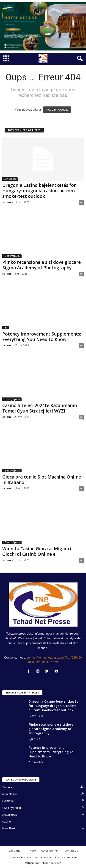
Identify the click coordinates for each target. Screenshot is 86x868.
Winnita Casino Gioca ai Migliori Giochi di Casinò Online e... (37, 551)
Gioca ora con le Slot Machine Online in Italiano (42, 480)
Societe (7, 787)
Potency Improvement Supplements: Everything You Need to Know (42, 337)
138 (6, 328)
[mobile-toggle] (6, 59)
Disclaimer (15, 851)
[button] (79, 59)
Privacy (31, 851)
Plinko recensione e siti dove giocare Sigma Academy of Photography (42, 265)
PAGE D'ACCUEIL (57, 110)
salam (7, 202)
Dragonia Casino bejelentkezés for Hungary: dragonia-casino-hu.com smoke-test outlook (39, 191)
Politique (8, 801)
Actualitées (10, 815)
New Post (9, 828)
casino (7, 822)
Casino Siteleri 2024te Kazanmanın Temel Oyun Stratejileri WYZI (40, 408)
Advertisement (50, 851)
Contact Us (71, 851)
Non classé (10, 179)
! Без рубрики (12, 256)
